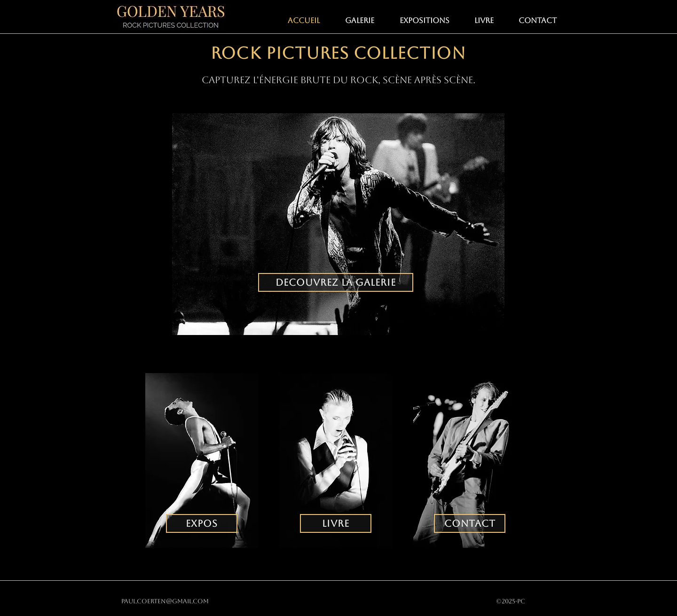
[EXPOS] (202, 523)
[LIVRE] (336, 523)
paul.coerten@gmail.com (165, 601)
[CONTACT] (470, 523)
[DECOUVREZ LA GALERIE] (336, 282)
